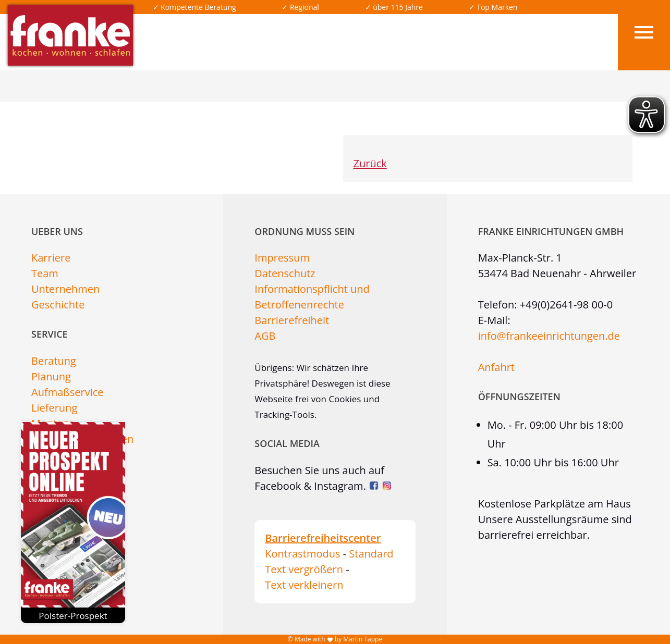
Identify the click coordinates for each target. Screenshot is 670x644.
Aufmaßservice (68, 392)
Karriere (51, 258)
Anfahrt (496, 367)
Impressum (282, 258)
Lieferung (54, 408)
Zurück (370, 163)
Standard (371, 554)
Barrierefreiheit (292, 320)
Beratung (54, 361)
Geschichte (58, 305)
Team (45, 273)
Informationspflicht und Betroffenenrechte (312, 297)
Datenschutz (285, 273)
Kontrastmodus (302, 554)
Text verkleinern (304, 585)
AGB (265, 336)
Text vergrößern (304, 569)
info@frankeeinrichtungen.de (549, 336)
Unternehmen (65, 289)
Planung (51, 376)
